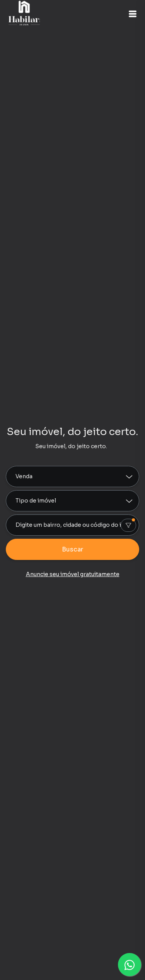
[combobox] (72, 525)
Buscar (72, 549)
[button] (133, 14)
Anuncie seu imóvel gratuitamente (73, 574)
